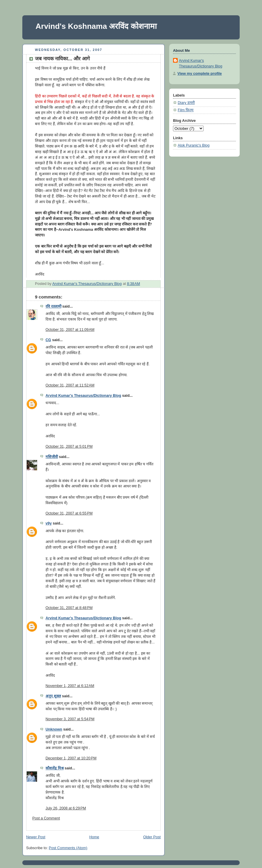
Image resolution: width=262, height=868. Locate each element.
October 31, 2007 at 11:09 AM (70, 330)
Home (94, 837)
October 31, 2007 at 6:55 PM (69, 513)
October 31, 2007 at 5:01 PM (69, 447)
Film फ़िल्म (186, 110)
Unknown (54, 729)
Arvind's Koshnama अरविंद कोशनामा (96, 26)
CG (48, 340)
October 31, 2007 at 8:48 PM (69, 608)
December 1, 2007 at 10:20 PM (71, 758)
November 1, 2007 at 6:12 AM (70, 686)
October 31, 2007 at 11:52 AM (70, 385)
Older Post (152, 837)
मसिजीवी (52, 457)
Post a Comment (46, 818)
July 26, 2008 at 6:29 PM (66, 808)
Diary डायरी (186, 103)
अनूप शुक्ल (53, 696)
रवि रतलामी (53, 306)
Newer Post (36, 837)
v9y (49, 523)
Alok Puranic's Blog (194, 145)
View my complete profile (200, 74)
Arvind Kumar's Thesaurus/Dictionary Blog (83, 396)
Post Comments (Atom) (68, 848)
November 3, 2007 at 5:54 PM (70, 719)
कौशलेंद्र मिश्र (55, 768)
